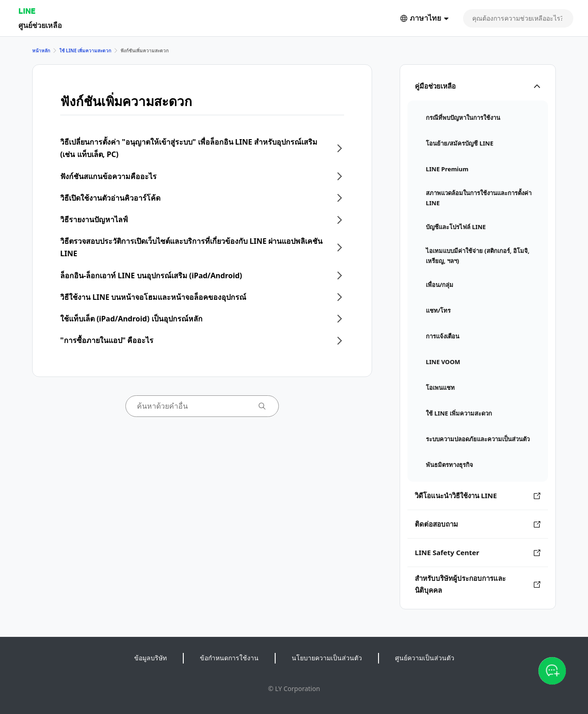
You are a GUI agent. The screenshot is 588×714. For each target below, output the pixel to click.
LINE (27, 11)
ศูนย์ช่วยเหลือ (40, 25)
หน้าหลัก (41, 51)
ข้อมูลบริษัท (150, 658)
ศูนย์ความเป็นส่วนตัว (425, 658)
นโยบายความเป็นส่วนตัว (327, 658)
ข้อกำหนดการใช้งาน (229, 658)
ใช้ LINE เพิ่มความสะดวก (85, 51)
